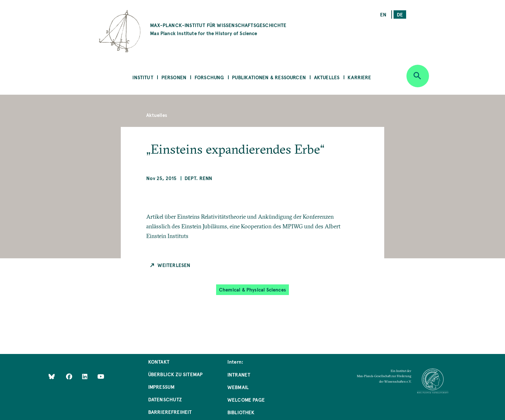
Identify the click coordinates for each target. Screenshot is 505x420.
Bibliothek (241, 412)
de (400, 14)
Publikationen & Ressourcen (269, 77)
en (383, 14)
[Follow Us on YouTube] (101, 376)
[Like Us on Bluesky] (52, 376)
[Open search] (418, 76)
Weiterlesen (174, 265)
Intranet (239, 374)
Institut (143, 77)
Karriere (359, 77)
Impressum (162, 387)
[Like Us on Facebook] (70, 376)
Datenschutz (165, 399)
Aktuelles (327, 77)
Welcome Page (246, 400)
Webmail (238, 387)
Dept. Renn (199, 178)
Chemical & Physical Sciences (252, 289)
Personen (174, 77)
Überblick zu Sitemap (176, 374)
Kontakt (159, 362)
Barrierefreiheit (170, 412)
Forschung (209, 77)
